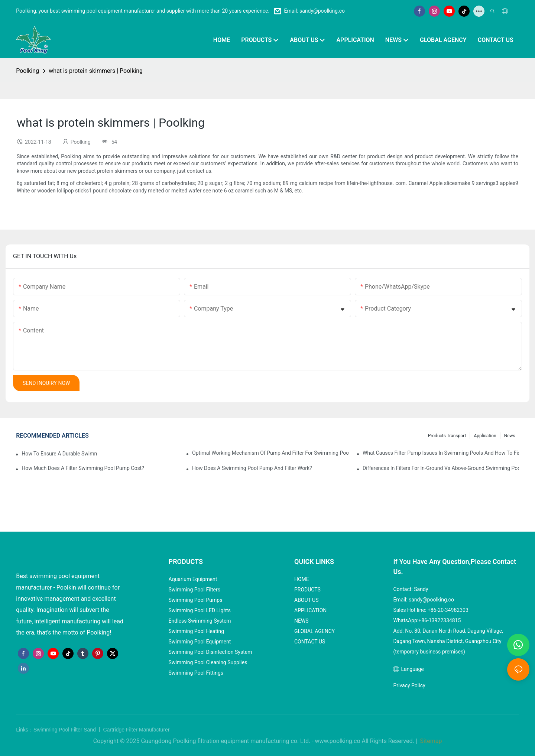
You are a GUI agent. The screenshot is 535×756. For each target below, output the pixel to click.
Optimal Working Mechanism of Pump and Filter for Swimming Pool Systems (270, 453)
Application (485, 436)
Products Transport (447, 436)
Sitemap (430, 741)
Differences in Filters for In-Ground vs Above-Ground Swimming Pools (441, 468)
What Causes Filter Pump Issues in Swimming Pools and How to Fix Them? (441, 453)
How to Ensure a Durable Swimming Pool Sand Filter (59, 454)
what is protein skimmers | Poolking (96, 71)
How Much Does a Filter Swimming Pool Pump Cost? (83, 468)
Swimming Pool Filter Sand (65, 730)
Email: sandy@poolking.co (314, 11)
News (510, 436)
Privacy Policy (409, 685)
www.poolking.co (338, 741)
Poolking (27, 71)
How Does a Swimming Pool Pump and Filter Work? (252, 468)
